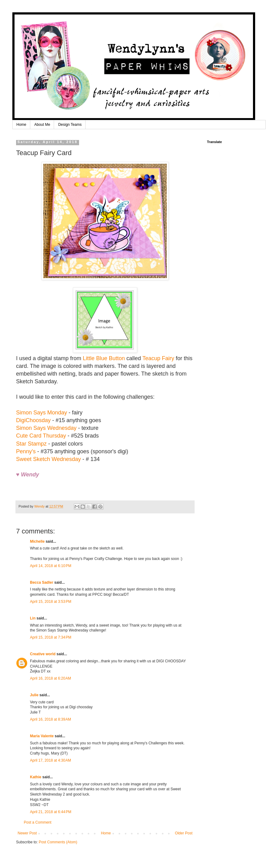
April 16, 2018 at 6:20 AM (51, 678)
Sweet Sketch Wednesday (48, 459)
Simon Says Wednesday (46, 428)
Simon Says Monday (42, 413)
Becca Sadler (42, 582)
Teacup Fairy (158, 358)
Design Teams (70, 125)
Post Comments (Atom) (58, 842)
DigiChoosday (33, 420)
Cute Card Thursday (41, 436)
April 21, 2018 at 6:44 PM (51, 812)
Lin (33, 618)
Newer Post (27, 833)
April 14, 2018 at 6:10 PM (51, 566)
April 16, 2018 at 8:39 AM (51, 719)
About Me (42, 125)
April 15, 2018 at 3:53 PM (51, 602)
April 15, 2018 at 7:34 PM (51, 637)
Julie (34, 695)
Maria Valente (42, 736)
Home (21, 125)
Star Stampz (31, 444)
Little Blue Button (104, 358)
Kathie (36, 777)
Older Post (184, 833)
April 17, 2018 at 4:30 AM (51, 760)
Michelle (37, 541)
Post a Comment (38, 822)
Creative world (43, 654)
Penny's (26, 451)
